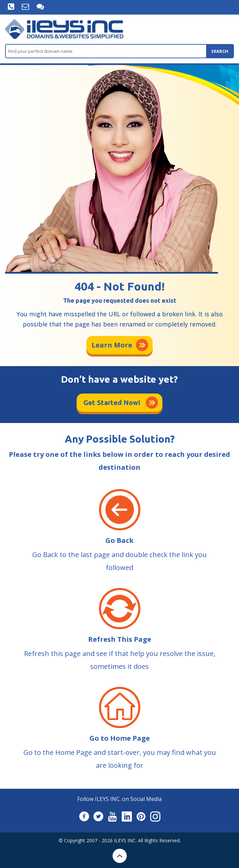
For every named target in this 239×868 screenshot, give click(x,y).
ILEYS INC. (125, 840)
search (220, 51)
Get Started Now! (112, 403)
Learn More (112, 345)
